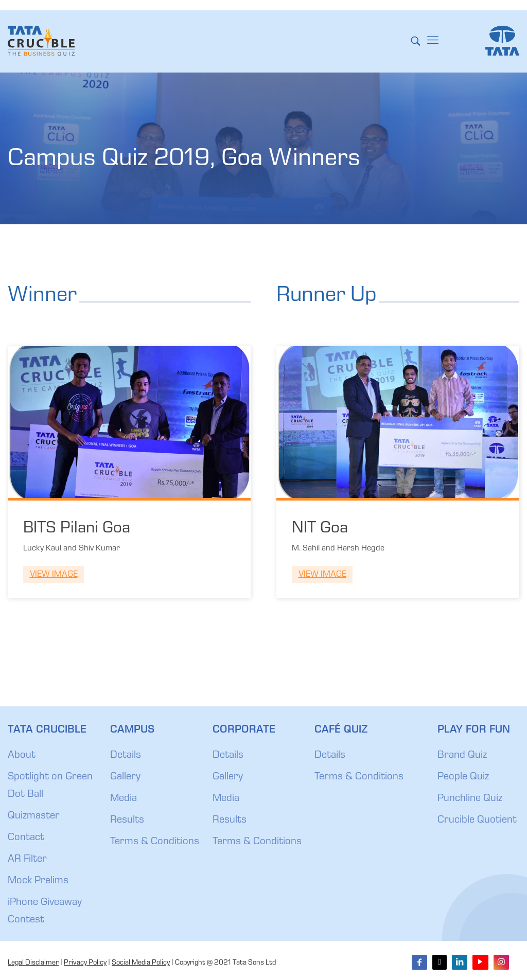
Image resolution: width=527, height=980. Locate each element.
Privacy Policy (85, 963)
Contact (26, 838)
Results (127, 821)
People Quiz (463, 777)
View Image (54, 575)
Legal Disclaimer (33, 963)
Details (126, 756)
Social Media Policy (141, 963)
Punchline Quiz (470, 799)
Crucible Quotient (477, 821)
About (22, 756)
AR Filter (27, 860)
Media (124, 799)
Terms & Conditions (155, 842)
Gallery (125, 777)
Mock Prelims (38, 881)
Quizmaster (34, 816)
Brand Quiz (462, 756)
